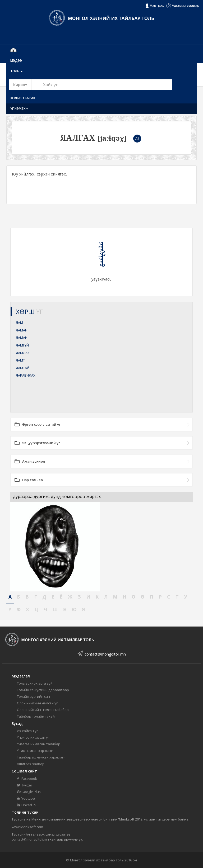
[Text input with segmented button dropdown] (102, 85)
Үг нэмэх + (19, 109)
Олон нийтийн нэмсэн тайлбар (43, 710)
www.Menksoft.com (27, 827)
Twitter (25, 785)
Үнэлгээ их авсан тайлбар (39, 744)
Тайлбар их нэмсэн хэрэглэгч (41, 757)
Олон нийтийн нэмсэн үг (37, 703)
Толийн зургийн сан (33, 696)
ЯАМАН (22, 330)
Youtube (26, 798)
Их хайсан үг (27, 731)
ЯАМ (19, 322)
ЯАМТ (21, 360)
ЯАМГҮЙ (22, 345)
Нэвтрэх (154, 6)
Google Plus (29, 792)
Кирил (22, 84)
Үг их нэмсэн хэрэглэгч (36, 751)
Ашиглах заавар (183, 5)
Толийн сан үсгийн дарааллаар (43, 690)
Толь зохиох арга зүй (35, 683)
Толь (17, 71)
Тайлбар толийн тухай (36, 716)
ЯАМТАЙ (23, 368)
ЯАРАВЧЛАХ (26, 375)
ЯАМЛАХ (23, 353)
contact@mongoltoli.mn (105, 654)
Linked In (26, 805)
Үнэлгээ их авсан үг (33, 737)
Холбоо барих (23, 98)
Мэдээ (16, 61)
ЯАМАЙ (22, 338)
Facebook (27, 779)
